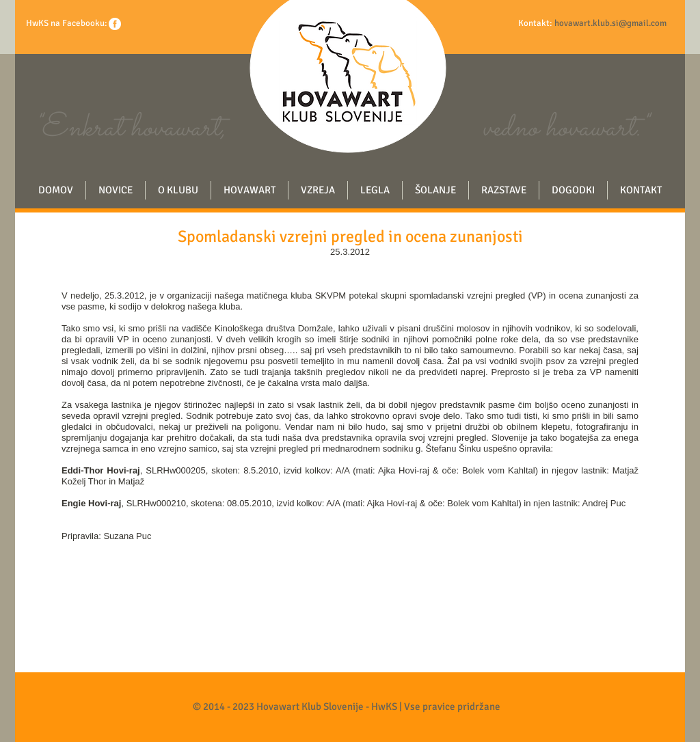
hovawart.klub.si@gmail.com (610, 23)
